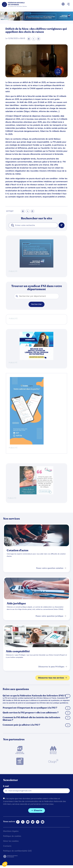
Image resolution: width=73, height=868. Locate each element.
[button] (68, 4)
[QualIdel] (36, 494)
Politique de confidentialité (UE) (17, 851)
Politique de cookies (12, 836)
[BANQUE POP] (36, 267)
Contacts (7, 846)
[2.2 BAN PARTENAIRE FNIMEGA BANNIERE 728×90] (36, 20)
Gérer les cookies (11, 841)
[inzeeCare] (27, 444)
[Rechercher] (62, 225)
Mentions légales (11, 831)
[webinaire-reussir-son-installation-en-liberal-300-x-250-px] (36, 359)
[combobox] (33, 225)
